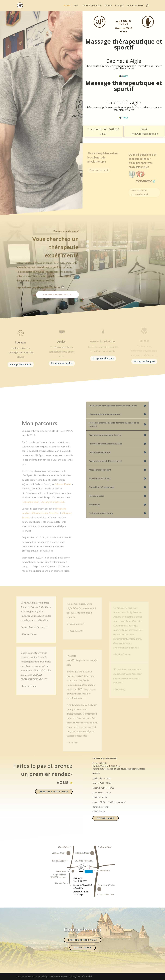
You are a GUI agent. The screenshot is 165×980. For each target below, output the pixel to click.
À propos (119, 6)
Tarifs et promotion (92, 6)
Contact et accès (135, 6)
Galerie (108, 6)
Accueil (67, 6)
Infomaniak (87, 976)
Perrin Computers (58, 976)
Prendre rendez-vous (57, 295)
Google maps (106, 818)
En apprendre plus (21, 364)
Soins (76, 6)
